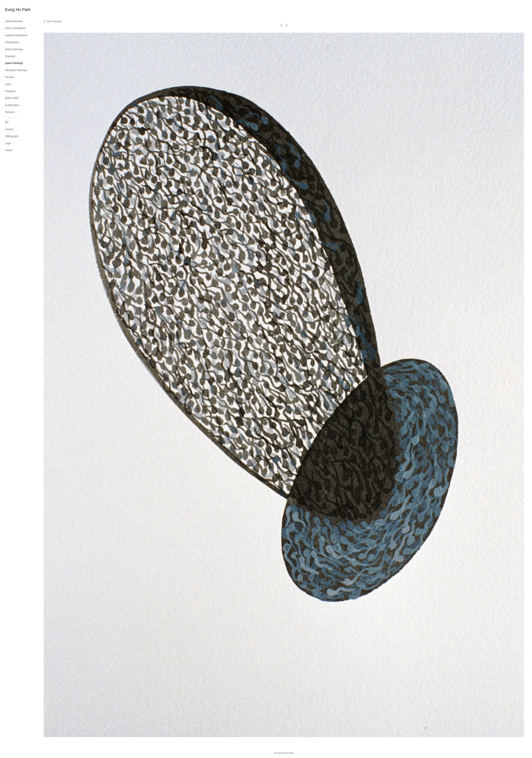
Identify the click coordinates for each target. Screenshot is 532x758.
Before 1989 (12, 98)
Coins (8, 84)
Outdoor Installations (16, 35)
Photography (12, 42)
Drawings (10, 56)
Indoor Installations (15, 28)
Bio (7, 122)
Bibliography (12, 136)
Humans (10, 77)
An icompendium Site (284, 753)
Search (9, 150)
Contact (9, 129)
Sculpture (10, 91)
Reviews (10, 112)
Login (8, 143)
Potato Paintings (14, 49)
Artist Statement (14, 21)
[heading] (15, 10)
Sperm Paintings (14, 63)
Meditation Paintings (16, 70)
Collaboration (12, 105)
